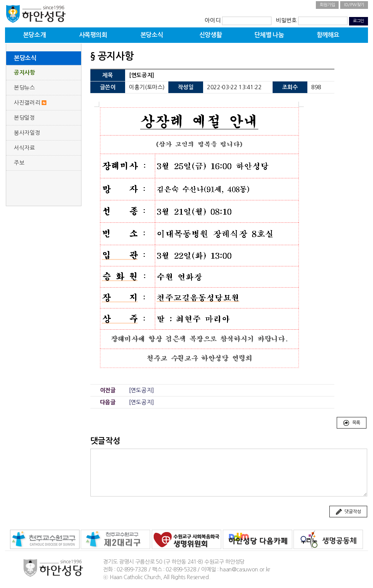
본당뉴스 (25, 88)
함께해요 (328, 35)
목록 (352, 423)
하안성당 (36, 14)
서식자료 (25, 148)
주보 (19, 163)
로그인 (359, 21)
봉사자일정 (27, 133)
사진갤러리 (27, 103)
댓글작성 (348, 512)
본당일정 (25, 118)
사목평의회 (93, 35)
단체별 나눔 (269, 35)
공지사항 (25, 73)
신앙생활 (210, 35)
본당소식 (152, 35)
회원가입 (327, 5)
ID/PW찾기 (354, 5)
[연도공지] (142, 390)
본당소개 (34, 35)
